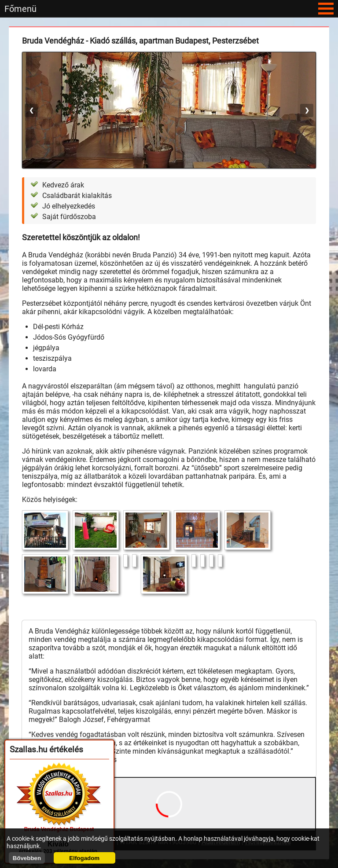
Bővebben (27, 858)
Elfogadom (84, 858)
